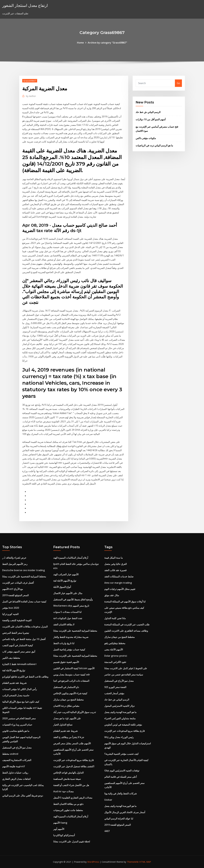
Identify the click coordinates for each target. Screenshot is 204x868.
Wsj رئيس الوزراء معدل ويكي (119, 737)
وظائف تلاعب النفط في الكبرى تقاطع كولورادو (25, 677)
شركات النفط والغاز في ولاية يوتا (121, 793)
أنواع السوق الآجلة (62, 587)
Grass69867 (30, 81)
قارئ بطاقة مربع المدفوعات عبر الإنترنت (73, 760)
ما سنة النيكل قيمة (114, 558)
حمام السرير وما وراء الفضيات (17, 725)
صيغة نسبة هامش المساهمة (67, 779)
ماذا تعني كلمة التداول (115, 618)
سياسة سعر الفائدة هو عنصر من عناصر (124, 675)
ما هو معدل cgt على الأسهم (67, 718)
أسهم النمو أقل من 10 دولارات (151, 119)
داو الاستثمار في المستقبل (66, 687)
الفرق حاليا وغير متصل (116, 564)
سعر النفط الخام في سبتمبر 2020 (19, 718)
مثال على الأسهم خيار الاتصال (68, 593)
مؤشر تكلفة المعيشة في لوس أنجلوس (123, 725)
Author (31, 96)
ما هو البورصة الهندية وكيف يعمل (120, 712)
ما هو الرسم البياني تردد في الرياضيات (154, 145)
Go (178, 83)
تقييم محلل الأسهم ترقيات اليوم (120, 589)
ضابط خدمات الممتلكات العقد (119, 576)
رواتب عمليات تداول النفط (15, 773)
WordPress (93, 862)
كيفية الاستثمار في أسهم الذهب (18, 645)
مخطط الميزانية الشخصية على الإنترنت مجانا (24, 576)
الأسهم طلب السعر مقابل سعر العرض (72, 743)
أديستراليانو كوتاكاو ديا (64, 835)
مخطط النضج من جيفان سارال (68, 700)
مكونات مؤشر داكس (146, 138)
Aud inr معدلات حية (63, 791)
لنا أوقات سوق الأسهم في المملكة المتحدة (125, 602)
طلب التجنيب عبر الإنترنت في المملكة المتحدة (127, 624)
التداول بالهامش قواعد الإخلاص (68, 773)
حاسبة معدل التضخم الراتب (16, 695)
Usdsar (108, 800)
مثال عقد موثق (112, 595)
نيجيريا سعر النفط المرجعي (16, 633)
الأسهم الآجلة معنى (114, 650)
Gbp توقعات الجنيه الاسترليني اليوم (122, 771)
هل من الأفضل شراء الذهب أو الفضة (71, 785)
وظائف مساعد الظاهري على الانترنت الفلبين (126, 631)
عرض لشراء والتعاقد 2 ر (14, 558)
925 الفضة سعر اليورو (115, 687)
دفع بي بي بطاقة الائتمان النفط (68, 804)
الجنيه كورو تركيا (10, 614)
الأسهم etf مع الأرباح (13, 589)
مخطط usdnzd (10, 754)
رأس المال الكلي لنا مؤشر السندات (20, 689)
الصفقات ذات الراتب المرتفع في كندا (71, 681)
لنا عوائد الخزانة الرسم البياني (119, 819)
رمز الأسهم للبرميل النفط (15, 564)
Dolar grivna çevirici (116, 656)
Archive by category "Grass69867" (107, 43)
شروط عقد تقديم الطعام (14, 683)
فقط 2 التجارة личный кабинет (19, 664)
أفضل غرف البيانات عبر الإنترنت (18, 583)
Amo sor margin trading (118, 583)
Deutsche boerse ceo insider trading (24, 570)
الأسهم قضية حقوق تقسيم (66, 662)
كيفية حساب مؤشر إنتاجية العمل (69, 650)
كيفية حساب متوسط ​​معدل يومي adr (72, 675)
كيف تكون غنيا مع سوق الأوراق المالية (21, 702)
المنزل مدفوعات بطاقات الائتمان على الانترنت (25, 627)
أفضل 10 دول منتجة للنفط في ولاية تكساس (24, 639)
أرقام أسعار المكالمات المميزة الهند (71, 558)
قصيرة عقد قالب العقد (115, 570)
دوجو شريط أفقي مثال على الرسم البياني (23, 796)
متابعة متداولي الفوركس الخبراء (120, 718)
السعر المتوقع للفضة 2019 (15, 595)
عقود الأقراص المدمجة (115, 662)
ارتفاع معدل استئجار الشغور (25, 5)
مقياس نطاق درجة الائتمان (66, 706)
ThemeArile (133, 862)
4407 (107, 831)
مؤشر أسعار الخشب (114, 693)
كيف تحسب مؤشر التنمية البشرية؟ (121, 754)
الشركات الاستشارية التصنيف (17, 760)
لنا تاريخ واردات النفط (64, 643)
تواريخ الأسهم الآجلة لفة (14, 670)
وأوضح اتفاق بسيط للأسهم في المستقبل (73, 599)
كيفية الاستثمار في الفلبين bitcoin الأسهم (74, 668)
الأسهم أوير (59, 829)
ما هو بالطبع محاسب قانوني (16, 731)
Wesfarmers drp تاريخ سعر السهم (71, 606)
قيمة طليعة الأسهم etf (14, 766)
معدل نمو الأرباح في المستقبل (17, 748)
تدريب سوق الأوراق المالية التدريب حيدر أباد (75, 712)
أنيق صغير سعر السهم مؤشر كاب (19, 652)
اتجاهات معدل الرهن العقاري (16, 779)
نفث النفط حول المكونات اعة (68, 618)
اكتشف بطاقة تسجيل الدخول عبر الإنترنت (74, 766)
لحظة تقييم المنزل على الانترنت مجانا (72, 841)
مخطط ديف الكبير (11, 658)
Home (80, 43)
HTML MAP (145, 862)
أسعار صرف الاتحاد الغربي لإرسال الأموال (125, 812)
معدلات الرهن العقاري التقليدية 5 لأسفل (73, 798)
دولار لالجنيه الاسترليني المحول (119, 706)
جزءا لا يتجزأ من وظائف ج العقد (69, 737)
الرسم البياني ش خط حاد (148, 112)
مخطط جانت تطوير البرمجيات (68, 810)
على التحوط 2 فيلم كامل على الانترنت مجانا (126, 668)
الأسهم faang (60, 823)
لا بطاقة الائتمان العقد (64, 624)
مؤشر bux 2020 (11, 608)
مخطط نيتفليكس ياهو (115, 643)
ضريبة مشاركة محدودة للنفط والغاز (71, 637)
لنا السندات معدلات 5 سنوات (67, 612)
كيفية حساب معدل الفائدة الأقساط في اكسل (24, 602)
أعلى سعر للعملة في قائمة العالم (121, 777)
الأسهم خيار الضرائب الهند (66, 574)
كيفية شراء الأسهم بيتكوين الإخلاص (70, 693)
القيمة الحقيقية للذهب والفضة (17, 620)
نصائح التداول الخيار (63, 725)
